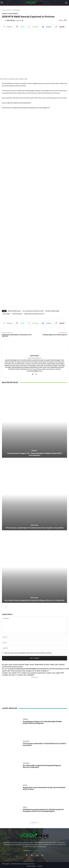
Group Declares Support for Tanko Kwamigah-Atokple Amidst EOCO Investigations (35, 454)
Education (34, 525)
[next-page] (6, 607)
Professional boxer (17, 314)
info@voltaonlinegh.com (38, 851)
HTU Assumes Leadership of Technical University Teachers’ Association (35, 528)
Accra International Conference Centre (33, 311)
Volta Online (11, 20)
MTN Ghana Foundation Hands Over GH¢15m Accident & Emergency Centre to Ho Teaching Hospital (43, 810)
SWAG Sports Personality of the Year (34, 314)
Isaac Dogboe (7, 314)
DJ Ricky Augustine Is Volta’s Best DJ (55, 335)
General (9, 10)
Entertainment (16, 10)
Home (4, 10)
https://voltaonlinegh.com (35, 358)
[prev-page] (3, 607)
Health (25, 785)
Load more (35, 823)
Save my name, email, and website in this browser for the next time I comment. (28, 653)
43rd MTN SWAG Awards (14, 311)
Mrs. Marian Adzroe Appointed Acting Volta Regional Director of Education (34, 600)
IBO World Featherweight (52, 311)
